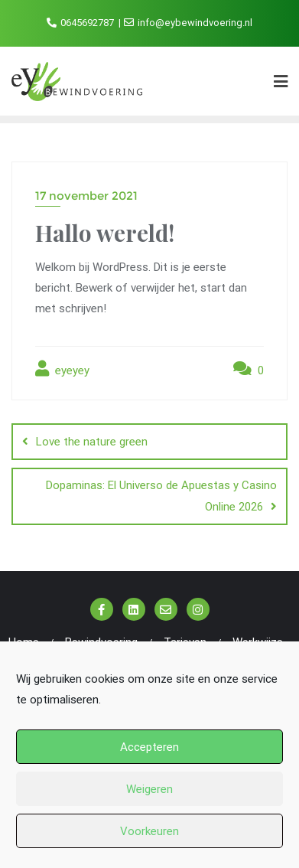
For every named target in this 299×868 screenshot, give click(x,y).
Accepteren (149, 747)
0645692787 (81, 23)
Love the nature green (92, 442)
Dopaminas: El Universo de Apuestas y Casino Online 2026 (161, 496)
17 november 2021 (86, 196)
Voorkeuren (149, 831)
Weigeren (149, 789)
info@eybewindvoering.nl (188, 23)
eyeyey (62, 369)
